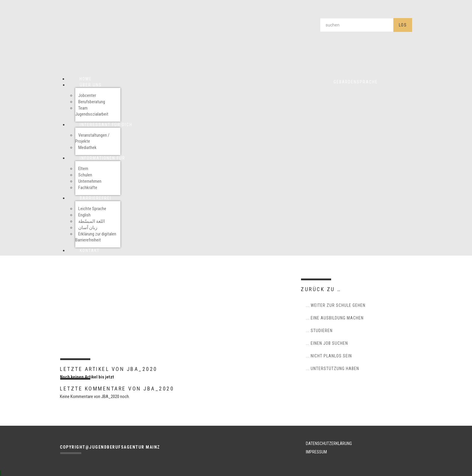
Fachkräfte (88, 188)
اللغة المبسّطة (92, 221)
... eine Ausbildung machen (335, 318)
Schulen (85, 175)
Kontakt (90, 250)
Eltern (83, 169)
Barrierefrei (96, 198)
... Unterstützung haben (332, 369)
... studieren (319, 331)
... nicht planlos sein (329, 356)
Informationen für (102, 158)
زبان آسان (88, 228)
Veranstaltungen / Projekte (92, 138)
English (84, 215)
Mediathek (87, 148)
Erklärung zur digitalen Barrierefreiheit (96, 237)
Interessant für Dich (106, 125)
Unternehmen (90, 181)
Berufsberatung (92, 102)
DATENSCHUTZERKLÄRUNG (329, 443)
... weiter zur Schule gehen (336, 305)
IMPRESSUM (316, 452)
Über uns (91, 85)
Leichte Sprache (92, 209)
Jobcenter (87, 95)
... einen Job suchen (327, 343)
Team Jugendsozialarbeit (92, 111)
